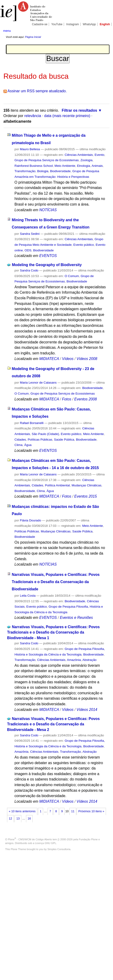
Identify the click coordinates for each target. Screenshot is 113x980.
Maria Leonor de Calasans (38, 383)
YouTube (57, 24)
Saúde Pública (64, 440)
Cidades (20, 440)
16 (29, 819)
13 (18, 819)
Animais (97, 166)
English (105, 24)
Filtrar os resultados (79, 110)
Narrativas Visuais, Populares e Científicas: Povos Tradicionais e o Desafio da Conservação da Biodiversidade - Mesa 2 (53, 724)
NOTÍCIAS (48, 210)
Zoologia (86, 160)
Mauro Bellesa (30, 149)
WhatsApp (89, 24)
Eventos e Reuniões (76, 618)
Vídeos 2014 (87, 710)
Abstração (90, 660)
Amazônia (74, 660)
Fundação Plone (88, 839)
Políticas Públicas (40, 440)
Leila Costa (28, 596)
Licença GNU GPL (45, 843)
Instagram (73, 24)
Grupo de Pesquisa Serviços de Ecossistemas (47, 160)
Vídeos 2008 (87, 359)
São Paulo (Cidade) (45, 434)
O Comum (72, 276)
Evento (99, 155)
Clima (19, 445)
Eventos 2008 (86, 399)
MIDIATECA (49, 359)
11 (73, 811)
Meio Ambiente (65, 166)
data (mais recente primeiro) (67, 116)
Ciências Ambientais (79, 155)
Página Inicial (33, 37)
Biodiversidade (60, 171)
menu (7, 31)
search (105, 30)
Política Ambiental (57, 485)
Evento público (84, 245)
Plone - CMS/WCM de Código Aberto (30, 839)
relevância (33, 116)
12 (11, 819)
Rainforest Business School (34, 166)
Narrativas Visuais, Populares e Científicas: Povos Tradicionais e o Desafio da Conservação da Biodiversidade (56, 582)
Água (28, 445)
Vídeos (68, 359)
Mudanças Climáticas (86, 485)
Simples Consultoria (59, 849)
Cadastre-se (40, 24)
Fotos (66, 399)
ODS (28, 250)
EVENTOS (48, 256)
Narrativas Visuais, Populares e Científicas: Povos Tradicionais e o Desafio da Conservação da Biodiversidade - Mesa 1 (53, 632)
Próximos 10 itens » (91, 811)
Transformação (25, 171)
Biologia (43, 171)
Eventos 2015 (86, 496)
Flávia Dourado (31, 520)
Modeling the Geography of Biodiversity (47, 265)
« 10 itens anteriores (22, 811)
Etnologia (83, 166)
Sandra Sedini (30, 234)
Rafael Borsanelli (32, 423)
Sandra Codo (29, 270)
